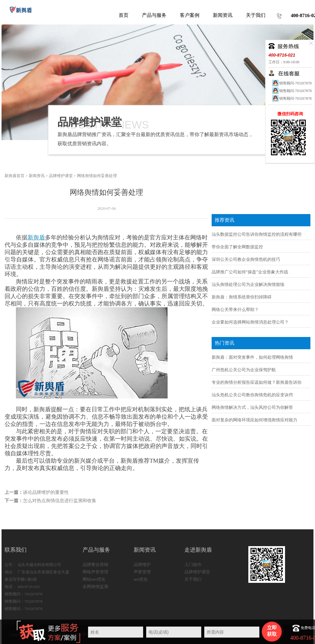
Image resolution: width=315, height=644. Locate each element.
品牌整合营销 (95, 565)
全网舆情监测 (95, 587)
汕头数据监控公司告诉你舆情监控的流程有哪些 (257, 234)
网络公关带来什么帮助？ (235, 310)
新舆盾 (36, 237)
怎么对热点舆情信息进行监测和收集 (60, 501)
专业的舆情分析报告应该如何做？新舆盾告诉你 (257, 382)
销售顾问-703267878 (292, 83)
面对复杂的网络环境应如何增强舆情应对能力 (254, 420)
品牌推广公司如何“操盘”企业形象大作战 (250, 272)
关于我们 (193, 579)
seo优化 (141, 579)
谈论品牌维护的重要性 (46, 492)
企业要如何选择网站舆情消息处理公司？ (250, 322)
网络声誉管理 (95, 572)
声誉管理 (142, 572)
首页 (124, 15)
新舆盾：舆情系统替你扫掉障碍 (242, 297)
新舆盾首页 (15, 176)
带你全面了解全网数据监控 (237, 247)
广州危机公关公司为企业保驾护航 (244, 370)
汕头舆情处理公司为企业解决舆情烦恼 (248, 285)
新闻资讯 (37, 176)
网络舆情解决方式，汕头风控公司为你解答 (252, 407)
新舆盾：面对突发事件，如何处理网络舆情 (252, 357)
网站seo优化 (94, 579)
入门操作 (193, 565)
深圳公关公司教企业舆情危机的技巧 (246, 259)
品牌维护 (142, 565)
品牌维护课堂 (61, 176)
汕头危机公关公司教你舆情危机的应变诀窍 (252, 395)
